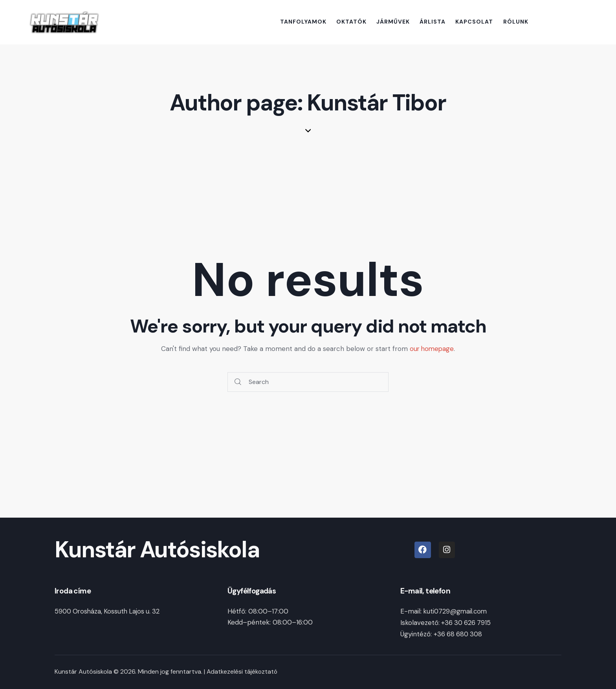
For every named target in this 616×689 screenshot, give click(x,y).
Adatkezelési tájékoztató (243, 671)
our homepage (432, 349)
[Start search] (238, 382)
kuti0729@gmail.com (456, 611)
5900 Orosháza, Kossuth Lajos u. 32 (109, 611)
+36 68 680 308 (459, 633)
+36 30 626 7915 (466, 622)
